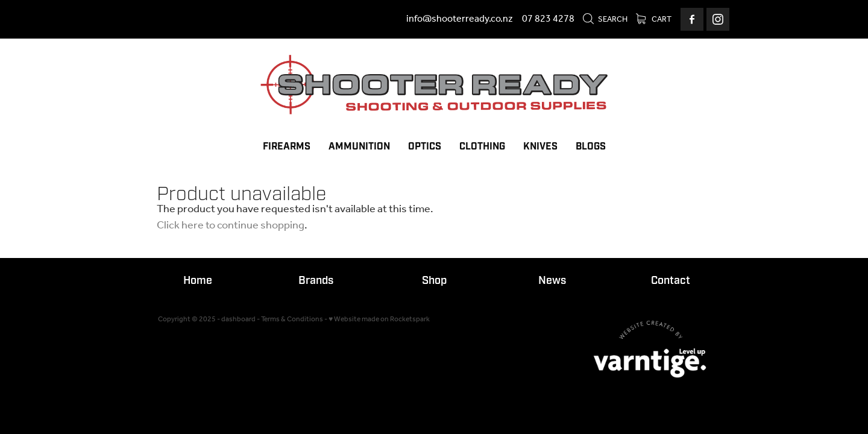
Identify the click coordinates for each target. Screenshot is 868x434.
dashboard (238, 319)
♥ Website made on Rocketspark (379, 319)
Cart (654, 20)
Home (198, 281)
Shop (434, 281)
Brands (316, 281)
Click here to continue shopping (231, 225)
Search (605, 20)
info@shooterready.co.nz (460, 19)
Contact (671, 281)
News (552, 281)
